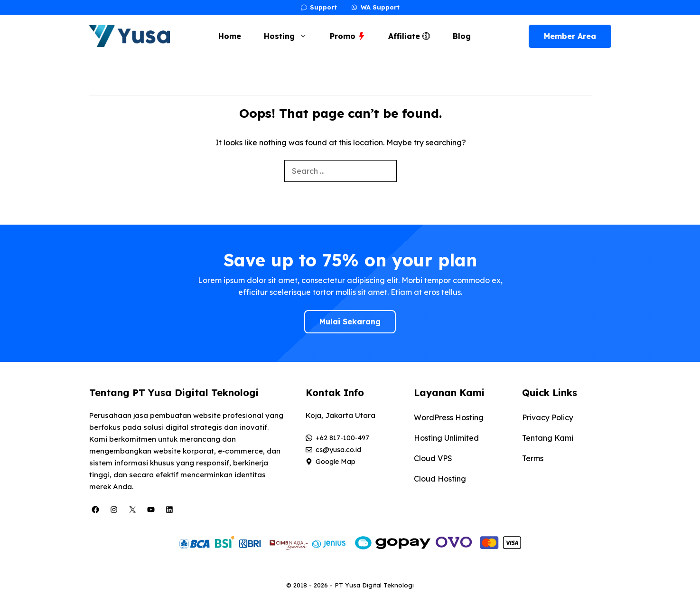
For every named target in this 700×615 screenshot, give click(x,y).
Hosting (290, 36)
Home (230, 36)
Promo (348, 36)
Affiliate (409, 36)
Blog (462, 36)
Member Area (570, 36)
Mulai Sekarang (350, 322)
